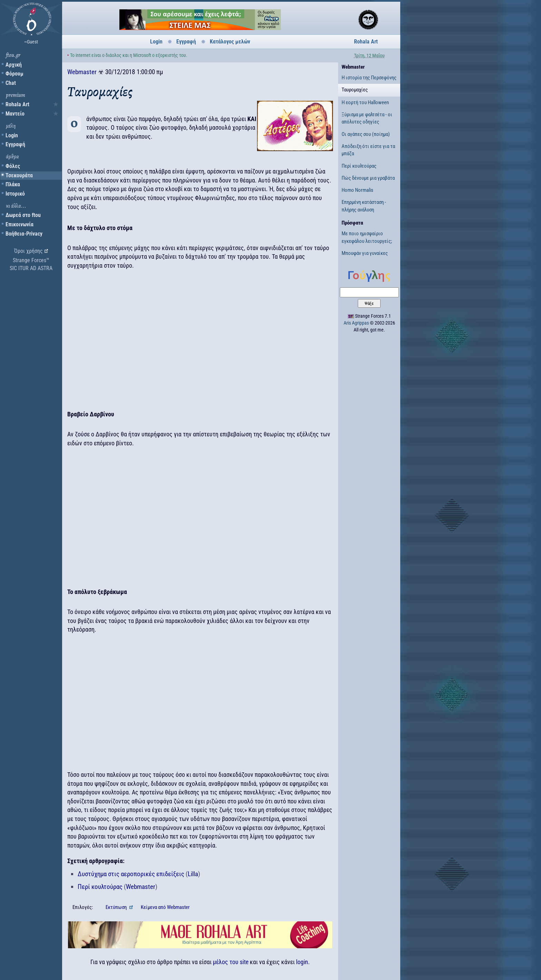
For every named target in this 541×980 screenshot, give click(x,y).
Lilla (193, 874)
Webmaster (82, 72)
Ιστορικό (15, 194)
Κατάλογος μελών (230, 42)
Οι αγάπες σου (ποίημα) (366, 134)
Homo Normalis (357, 190)
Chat (11, 83)
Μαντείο (15, 114)
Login (12, 135)
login (302, 962)
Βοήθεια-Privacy (24, 234)
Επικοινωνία (19, 224)
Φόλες (13, 166)
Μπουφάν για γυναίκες (365, 253)
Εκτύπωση (117, 907)
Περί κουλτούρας (100, 887)
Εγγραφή (15, 144)
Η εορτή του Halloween (365, 102)
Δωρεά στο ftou (23, 215)
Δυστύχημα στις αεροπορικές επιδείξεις (131, 874)
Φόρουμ (14, 74)
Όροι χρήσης (28, 251)
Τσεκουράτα (19, 175)
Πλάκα (13, 184)
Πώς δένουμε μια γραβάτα (368, 178)
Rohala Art (17, 104)
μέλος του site (231, 962)
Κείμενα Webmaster (165, 907)
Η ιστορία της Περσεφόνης (369, 78)
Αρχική (14, 65)
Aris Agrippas (356, 323)
